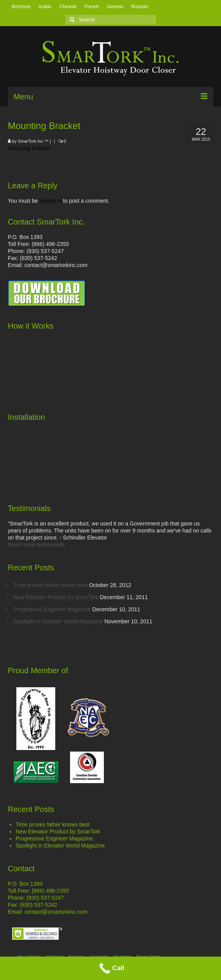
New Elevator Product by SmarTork (56, 597)
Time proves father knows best (51, 585)
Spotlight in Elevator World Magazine (58, 621)
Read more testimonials (36, 545)
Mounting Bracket (29, 148)
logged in (50, 201)
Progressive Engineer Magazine (52, 609)
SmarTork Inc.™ (33, 141)
